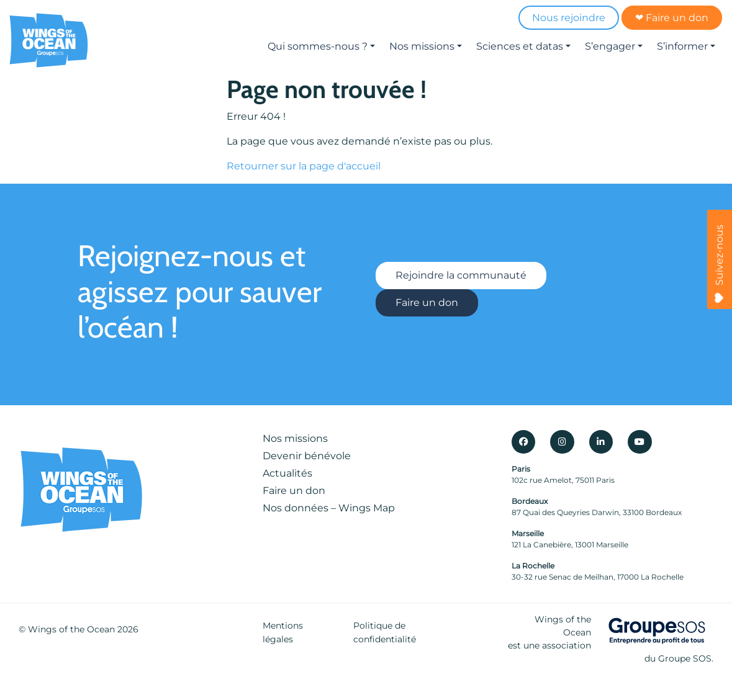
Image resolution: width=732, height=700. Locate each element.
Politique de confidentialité (385, 632)
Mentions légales (283, 632)
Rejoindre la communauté (461, 275)
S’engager (610, 46)
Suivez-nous (719, 264)
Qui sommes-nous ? (318, 46)
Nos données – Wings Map (329, 508)
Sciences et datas (520, 46)
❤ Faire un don (672, 18)
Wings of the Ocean (71, 629)
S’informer (682, 46)
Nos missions (422, 46)
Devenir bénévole (307, 456)
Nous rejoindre (569, 18)
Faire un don (427, 303)
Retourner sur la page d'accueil (304, 166)
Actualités (287, 473)
